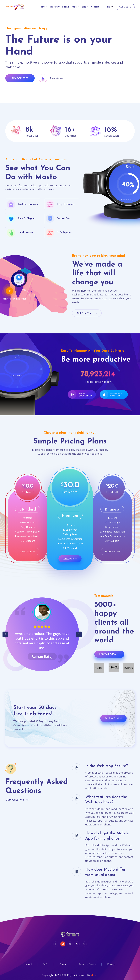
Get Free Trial (113, 718)
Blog (84, 7)
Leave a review (109, 654)
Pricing (66, 7)
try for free (20, 78)
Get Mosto (125, 7)
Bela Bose (42, 656)
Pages (75, 7)
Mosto (94, 975)
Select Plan (28, 552)
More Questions (17, 800)
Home (43, 7)
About (29, 964)
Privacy (111, 964)
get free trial (87, 313)
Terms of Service (87, 964)
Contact (63, 964)
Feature (54, 7)
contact (95, 7)
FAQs (46, 964)
